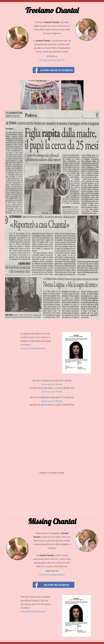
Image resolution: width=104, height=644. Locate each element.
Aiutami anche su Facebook (54, 70)
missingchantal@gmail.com (52, 60)
